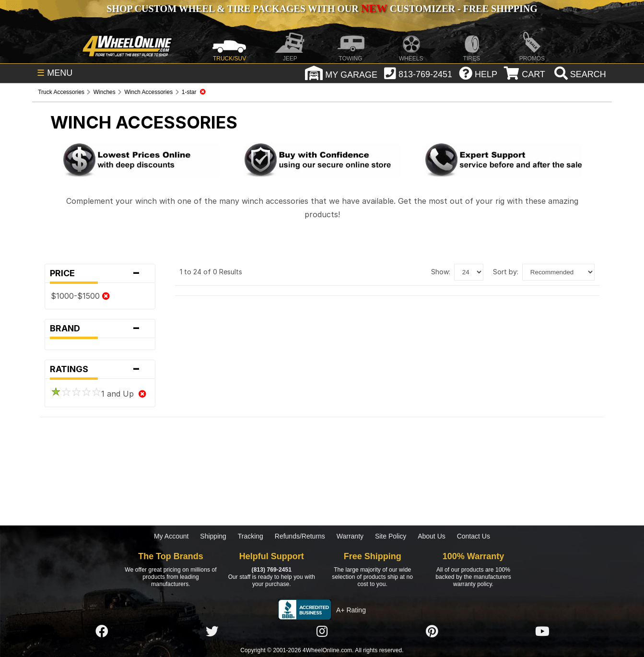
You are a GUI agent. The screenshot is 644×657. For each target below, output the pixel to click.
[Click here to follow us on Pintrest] (432, 632)
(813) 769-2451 (272, 570)
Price (100, 273)
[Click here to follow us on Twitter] (212, 632)
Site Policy (391, 536)
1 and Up (99, 394)
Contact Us (474, 536)
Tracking (251, 536)
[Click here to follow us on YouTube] (542, 632)
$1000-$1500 (80, 296)
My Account (171, 536)
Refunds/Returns (300, 536)
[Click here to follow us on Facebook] (102, 632)
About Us (432, 536)
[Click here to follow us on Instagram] (322, 632)
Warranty (350, 536)
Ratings (100, 369)
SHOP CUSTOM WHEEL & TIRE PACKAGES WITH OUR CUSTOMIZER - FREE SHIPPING (322, 9)
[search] (579, 74)
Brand (100, 328)
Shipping (213, 536)
